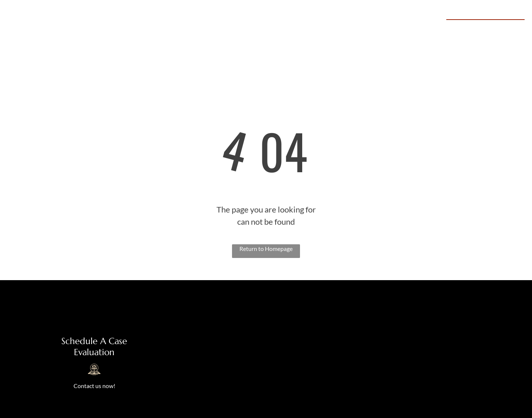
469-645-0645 (495, 28)
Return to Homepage (266, 249)
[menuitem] (198, 29)
